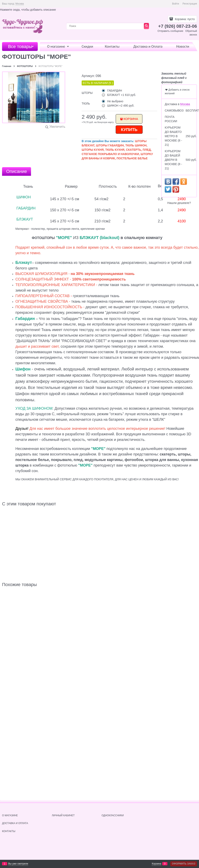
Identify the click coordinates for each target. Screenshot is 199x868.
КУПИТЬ (129, 130)
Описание (17, 171)
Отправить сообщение (170, 31)
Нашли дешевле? (179, 203)
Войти (176, 4)
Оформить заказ (184, 864)
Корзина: (184, 19)
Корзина (131, 119)
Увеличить (57, 127)
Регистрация (190, 4)
